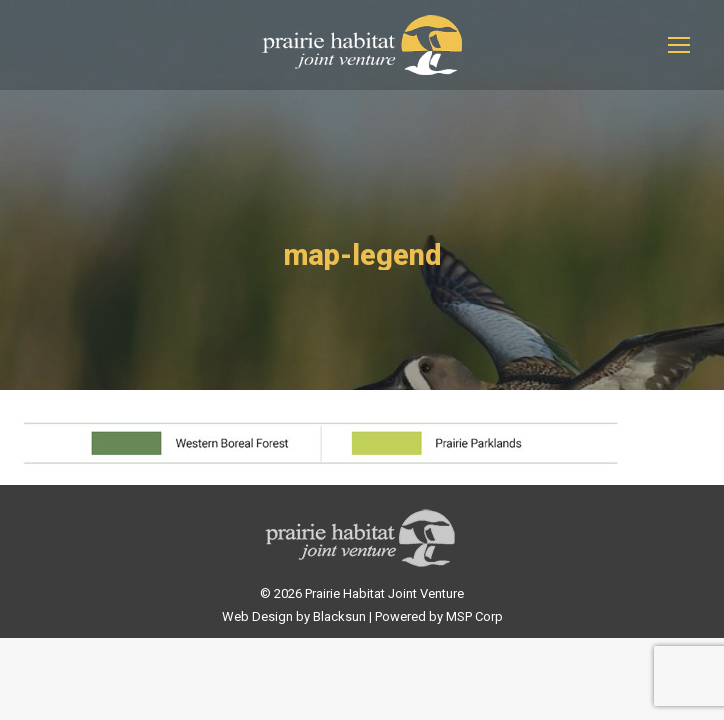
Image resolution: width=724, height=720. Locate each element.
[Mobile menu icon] (679, 45)
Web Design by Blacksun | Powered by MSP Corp (362, 616)
